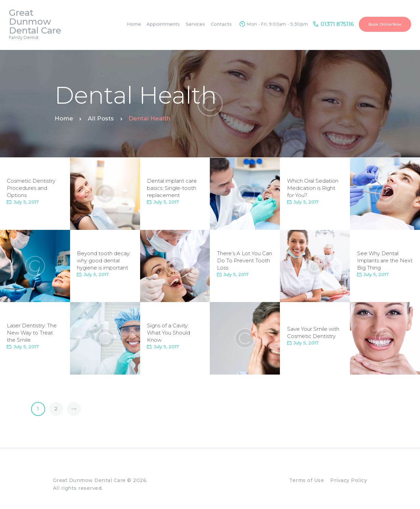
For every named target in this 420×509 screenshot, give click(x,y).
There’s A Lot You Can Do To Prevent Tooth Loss (245, 260)
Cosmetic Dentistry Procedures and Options (31, 188)
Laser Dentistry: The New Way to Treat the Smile (32, 333)
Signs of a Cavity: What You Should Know (168, 333)
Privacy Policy (349, 480)
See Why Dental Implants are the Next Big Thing (385, 260)
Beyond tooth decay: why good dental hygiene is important (104, 260)
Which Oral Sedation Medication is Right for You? (313, 188)
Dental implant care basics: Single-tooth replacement (172, 188)
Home (64, 118)
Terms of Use (307, 480)
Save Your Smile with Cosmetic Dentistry (313, 333)
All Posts (101, 118)
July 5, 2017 (26, 202)
